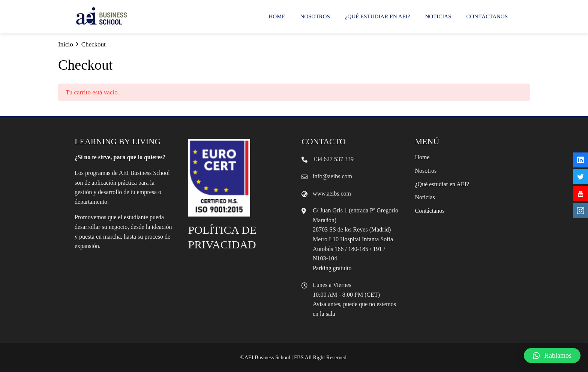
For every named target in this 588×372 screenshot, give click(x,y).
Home (277, 16)
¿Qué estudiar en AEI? (378, 16)
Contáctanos (487, 16)
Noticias (438, 16)
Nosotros (315, 16)
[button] (552, 356)
